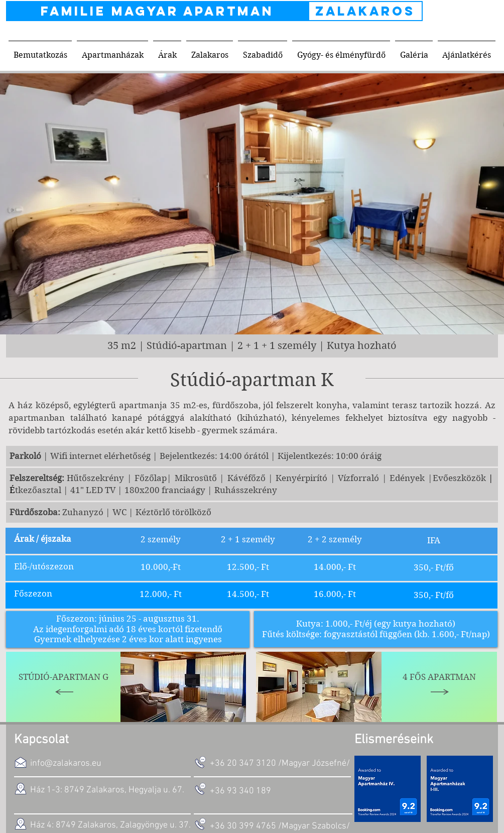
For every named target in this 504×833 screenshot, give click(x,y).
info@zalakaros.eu (66, 763)
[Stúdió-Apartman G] (64, 687)
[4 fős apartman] (439, 687)
